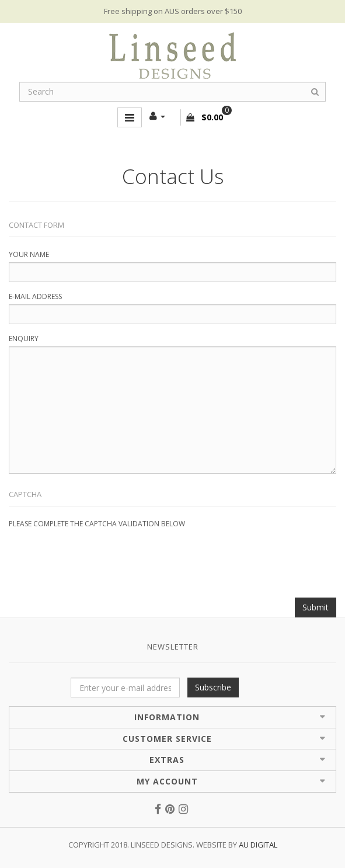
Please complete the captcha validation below (97, 524)
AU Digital (258, 845)
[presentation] (97, 554)
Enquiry (24, 338)
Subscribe (213, 687)
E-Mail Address (35, 296)
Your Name (29, 254)
